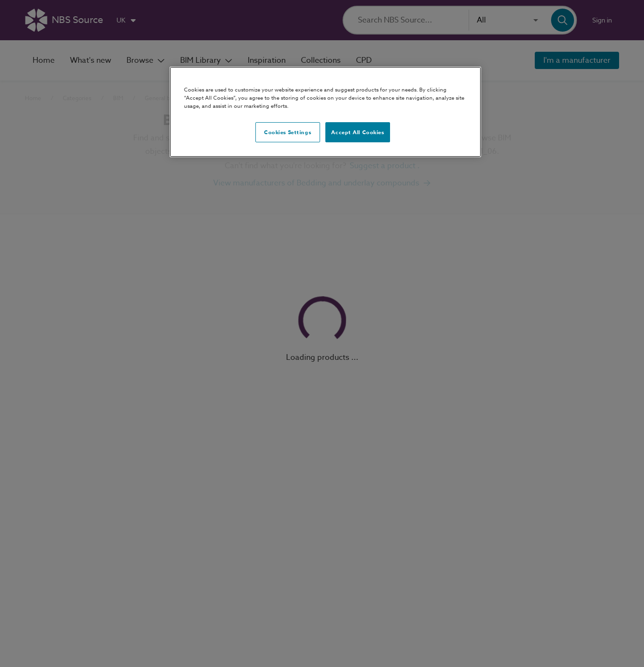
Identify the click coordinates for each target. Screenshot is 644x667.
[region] (325, 112)
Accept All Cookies (357, 132)
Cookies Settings (287, 132)
